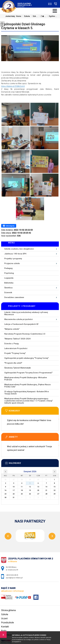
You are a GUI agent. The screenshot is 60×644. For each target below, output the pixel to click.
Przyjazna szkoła (12, 263)
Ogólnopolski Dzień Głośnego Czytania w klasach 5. (23, 26)
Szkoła (25, 16)
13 (38, 487)
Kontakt (5, 627)
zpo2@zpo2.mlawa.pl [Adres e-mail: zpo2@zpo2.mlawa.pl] (14, 578)
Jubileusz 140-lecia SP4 (15, 254)
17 (14, 490)
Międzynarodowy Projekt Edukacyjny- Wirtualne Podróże (26, 379)
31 (14, 497)
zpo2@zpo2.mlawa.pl (50, 4)
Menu (12, 243)
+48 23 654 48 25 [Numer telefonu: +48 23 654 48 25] (12, 575)
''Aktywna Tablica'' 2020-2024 (17, 339)
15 (55, 487)
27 (38, 494)
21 (46, 490)
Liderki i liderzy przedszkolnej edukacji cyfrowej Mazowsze (26, 313)
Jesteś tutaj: (11, 16)
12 (30, 487)
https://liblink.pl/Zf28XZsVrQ (13, 86)
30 (5, 497)
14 (46, 487)
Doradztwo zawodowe (14, 297)
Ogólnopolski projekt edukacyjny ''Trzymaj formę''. (27, 358)
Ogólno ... (51, 16)
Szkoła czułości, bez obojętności (19, 249)
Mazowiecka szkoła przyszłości (19, 319)
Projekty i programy (13, 259)
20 (38, 490)
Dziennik (8, 293)
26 (30, 494)
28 (46, 494)
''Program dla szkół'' (13, 363)
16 (5, 490)
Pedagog (8, 268)
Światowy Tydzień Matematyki (18, 368)
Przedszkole (8, 622)
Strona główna (8, 610)
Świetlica (8, 288)
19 (30, 490)
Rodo (4, 631)
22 (55, 490)
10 (14, 487)
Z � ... (42, 16)
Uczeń (4, 618)
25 (22, 494)
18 (22, 490)
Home (19, 16)
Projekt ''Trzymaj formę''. (15, 353)
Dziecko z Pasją (11, 344)
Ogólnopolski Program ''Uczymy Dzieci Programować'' (28, 373)
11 (22, 487)
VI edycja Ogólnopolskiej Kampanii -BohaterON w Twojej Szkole (27, 393)
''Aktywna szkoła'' (12, 329)
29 (55, 494)
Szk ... (34, 16)
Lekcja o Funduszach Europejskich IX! (21, 324)
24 (14, 494)
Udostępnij (9, 226)
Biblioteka (9, 283)
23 (5, 494)
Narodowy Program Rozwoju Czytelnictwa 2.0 (25, 334)
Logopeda (9, 278)
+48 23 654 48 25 (55, 4)
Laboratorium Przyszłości (16, 348)
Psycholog (9, 273)
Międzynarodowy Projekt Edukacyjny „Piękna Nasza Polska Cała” (27, 386)
